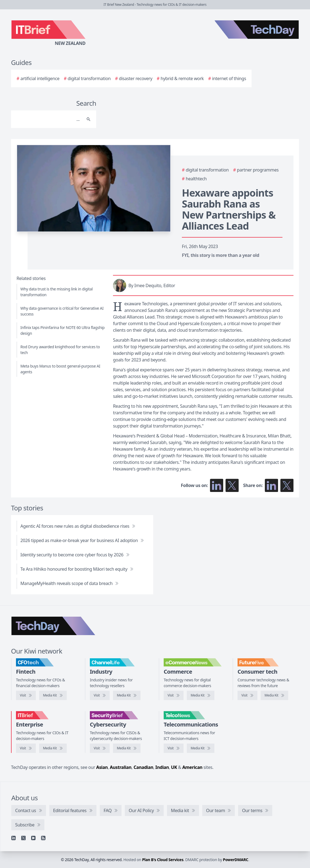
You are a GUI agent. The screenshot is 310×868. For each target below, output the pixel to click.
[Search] (48, 119)
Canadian (144, 767)
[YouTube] (33, 838)
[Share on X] (287, 485)
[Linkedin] (14, 838)
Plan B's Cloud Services (163, 860)
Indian (162, 767)
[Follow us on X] (232, 485)
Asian (102, 767)
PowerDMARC (236, 860)
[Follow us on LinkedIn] (217, 485)
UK (174, 767)
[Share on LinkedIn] (271, 485)
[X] (23, 838)
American (192, 767)
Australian (121, 767)
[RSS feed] (43, 838)
